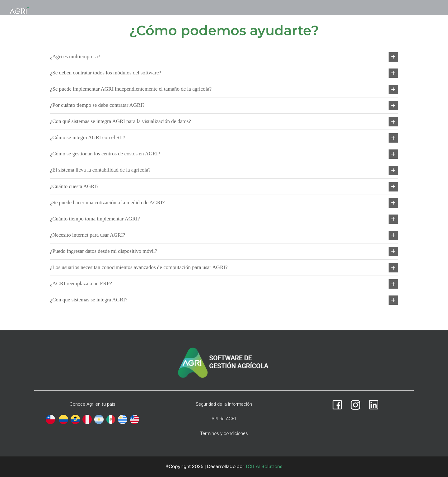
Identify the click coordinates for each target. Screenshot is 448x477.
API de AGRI (224, 419)
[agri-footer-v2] (224, 348)
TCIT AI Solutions (264, 466)
